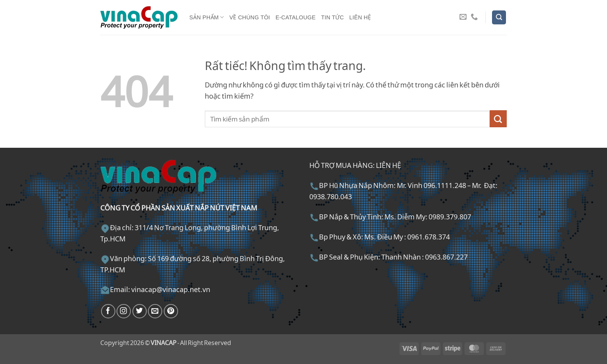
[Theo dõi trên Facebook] (108, 311)
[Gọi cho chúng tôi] (474, 17)
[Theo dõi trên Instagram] (124, 311)
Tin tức (332, 17)
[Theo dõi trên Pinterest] (171, 311)
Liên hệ (360, 17)
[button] (499, 17)
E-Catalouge (296, 17)
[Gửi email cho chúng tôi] (463, 17)
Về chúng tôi (250, 17)
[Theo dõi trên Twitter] (140, 311)
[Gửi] (498, 119)
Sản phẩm (207, 17)
